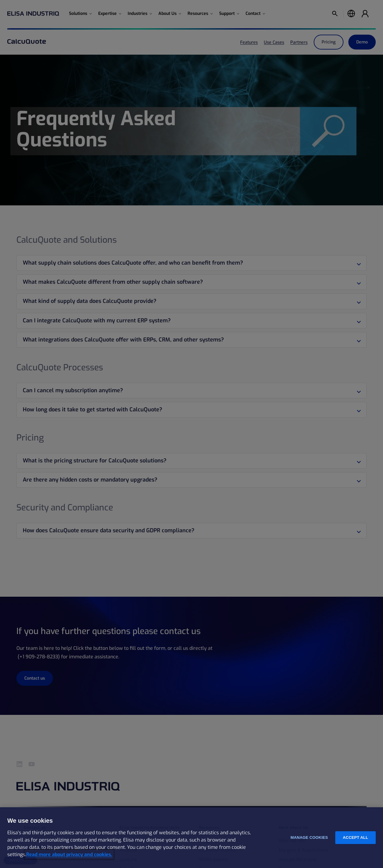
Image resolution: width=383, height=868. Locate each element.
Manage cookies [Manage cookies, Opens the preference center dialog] (309, 837)
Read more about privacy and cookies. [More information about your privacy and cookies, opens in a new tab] (69, 854)
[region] (191, 838)
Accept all (355, 837)
